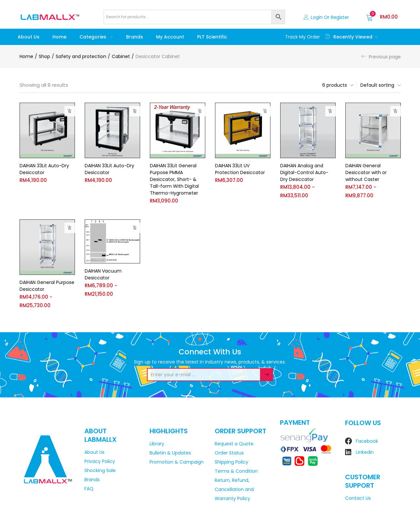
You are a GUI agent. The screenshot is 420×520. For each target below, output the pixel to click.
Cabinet (121, 56)
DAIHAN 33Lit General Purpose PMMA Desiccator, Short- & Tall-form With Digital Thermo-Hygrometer (174, 179)
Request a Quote (234, 444)
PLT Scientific (212, 37)
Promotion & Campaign (177, 462)
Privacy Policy (100, 461)
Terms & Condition (236, 471)
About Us (29, 37)
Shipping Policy (232, 462)
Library (157, 444)
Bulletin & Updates (170, 453)
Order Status (229, 453)
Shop (44, 56)
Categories (96, 37)
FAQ (89, 489)
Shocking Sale (100, 470)
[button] (382, 17)
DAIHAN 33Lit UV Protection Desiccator (240, 169)
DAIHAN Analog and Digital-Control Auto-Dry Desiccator (304, 172)
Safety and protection (81, 56)
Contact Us (358, 498)
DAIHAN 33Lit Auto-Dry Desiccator (44, 169)
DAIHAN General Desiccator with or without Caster (366, 172)
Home (59, 37)
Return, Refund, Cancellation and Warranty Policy (234, 489)
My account (170, 37)
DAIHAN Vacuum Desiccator (103, 275)
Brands (135, 37)
